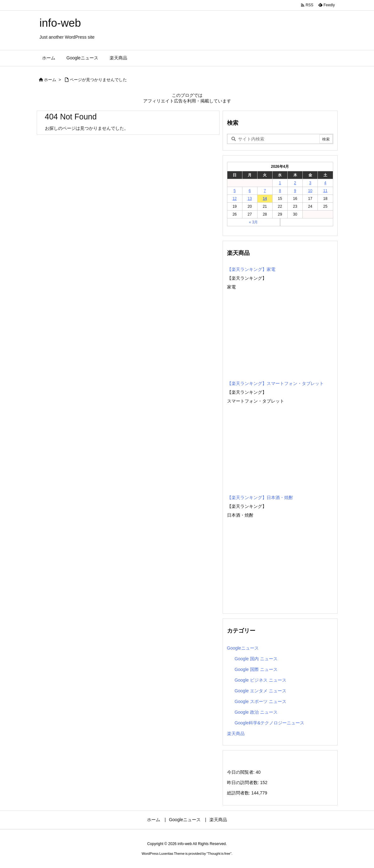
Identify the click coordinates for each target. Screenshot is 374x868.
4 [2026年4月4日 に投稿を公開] (325, 183)
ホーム (50, 80)
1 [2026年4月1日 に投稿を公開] (280, 183)
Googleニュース (243, 648)
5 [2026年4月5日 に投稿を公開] (235, 191)
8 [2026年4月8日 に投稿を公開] (280, 191)
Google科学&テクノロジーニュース (269, 723)
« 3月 (254, 222)
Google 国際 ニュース (256, 669)
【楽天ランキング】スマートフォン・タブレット (275, 383)
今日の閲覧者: (241, 772)
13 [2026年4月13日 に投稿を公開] (250, 199)
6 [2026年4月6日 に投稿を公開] (250, 191)
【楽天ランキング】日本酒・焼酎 (260, 497)
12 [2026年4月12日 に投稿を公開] (234, 199)
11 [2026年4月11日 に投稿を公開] (325, 191)
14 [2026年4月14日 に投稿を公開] (265, 199)
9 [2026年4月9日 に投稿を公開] (295, 191)
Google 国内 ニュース (256, 659)
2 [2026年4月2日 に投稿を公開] (295, 183)
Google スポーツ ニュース (260, 701)
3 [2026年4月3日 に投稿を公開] (310, 183)
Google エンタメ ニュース (260, 691)
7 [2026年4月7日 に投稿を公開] (265, 191)
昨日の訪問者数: (244, 783)
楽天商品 (236, 733)
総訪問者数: (239, 793)
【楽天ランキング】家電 (251, 269)
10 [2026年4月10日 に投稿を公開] (310, 191)
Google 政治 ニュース (256, 712)
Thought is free (219, 854)
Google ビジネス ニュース (260, 680)
